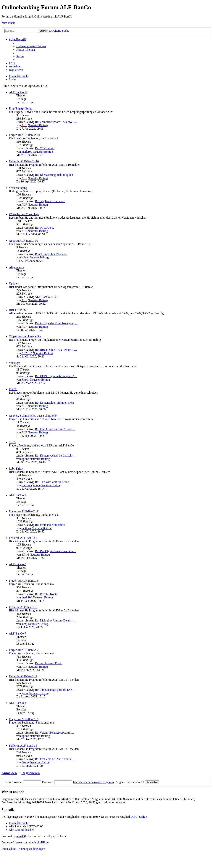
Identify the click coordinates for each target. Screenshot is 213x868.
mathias (26, 528)
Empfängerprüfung (20, 108)
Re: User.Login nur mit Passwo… (55, 429)
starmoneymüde (31, 485)
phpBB (21, 836)
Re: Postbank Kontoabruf (50, 525)
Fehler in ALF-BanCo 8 (23, 607)
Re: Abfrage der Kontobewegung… (56, 323)
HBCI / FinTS (17, 310)
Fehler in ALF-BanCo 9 (23, 538)
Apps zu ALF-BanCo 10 (23, 241)
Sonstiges (15, 363)
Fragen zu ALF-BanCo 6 (24, 719)
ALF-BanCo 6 (17, 703)
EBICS (13, 389)
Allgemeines (16, 267)
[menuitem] (31, 46)
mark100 (27, 152)
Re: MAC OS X (45, 228)
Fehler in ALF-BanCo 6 (23, 746)
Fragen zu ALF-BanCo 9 (24, 511)
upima (25, 459)
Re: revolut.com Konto (49, 663)
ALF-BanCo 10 (18, 92)
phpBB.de (43, 842)
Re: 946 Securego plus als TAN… (55, 690)
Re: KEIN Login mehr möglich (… (56, 376)
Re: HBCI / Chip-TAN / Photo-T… (56, 350)
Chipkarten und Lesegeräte (25, 336)
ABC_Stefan (139, 817)
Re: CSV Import (45, 148)
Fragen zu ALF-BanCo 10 (24, 135)
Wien (25, 257)
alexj (24, 624)
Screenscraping (18, 188)
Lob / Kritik (16, 469)
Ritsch (25, 380)
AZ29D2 (27, 353)
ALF (24, 125)
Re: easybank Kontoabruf (50, 201)
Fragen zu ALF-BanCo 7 (24, 650)
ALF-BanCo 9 (17, 495)
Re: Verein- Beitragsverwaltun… (54, 733)
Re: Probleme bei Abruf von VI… (55, 759)
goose (25, 693)
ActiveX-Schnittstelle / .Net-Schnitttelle (33, 416)
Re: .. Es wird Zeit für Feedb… (53, 482)
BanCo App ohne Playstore (51, 254)
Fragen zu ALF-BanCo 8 (24, 581)
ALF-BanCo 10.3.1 (46, 297)
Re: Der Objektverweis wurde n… (55, 551)
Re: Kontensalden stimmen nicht (54, 403)
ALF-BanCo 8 (17, 564)
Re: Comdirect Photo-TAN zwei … (56, 122)
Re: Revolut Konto (46, 594)
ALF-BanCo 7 (17, 633)
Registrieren (30, 773)
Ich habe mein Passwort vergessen (93, 782)
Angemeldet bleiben (130, 782)
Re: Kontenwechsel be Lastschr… (55, 456)
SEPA (12, 442)
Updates (14, 283)
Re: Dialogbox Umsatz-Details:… (55, 620)
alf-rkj (25, 555)
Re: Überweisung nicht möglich (54, 175)
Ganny (26, 762)
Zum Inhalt (8, 23)
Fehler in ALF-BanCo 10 (24, 161)
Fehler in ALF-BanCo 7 (23, 676)
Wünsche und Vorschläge (24, 214)
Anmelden (9, 773)
